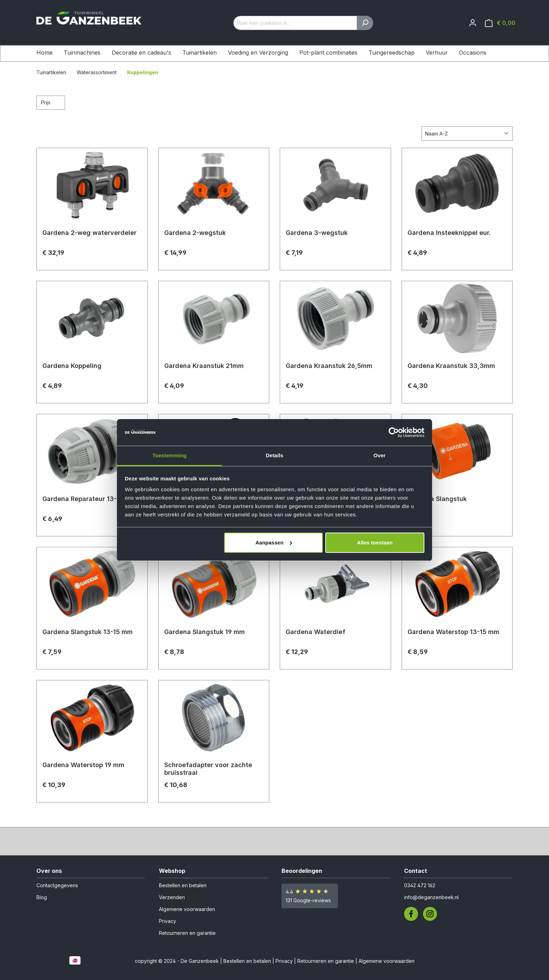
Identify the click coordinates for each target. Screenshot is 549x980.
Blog (42, 897)
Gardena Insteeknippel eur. (449, 233)
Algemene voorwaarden (187, 909)
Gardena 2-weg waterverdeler (89, 233)
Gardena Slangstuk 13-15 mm (88, 632)
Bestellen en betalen (183, 885)
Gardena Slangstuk (437, 499)
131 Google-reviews (308, 900)
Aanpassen (274, 543)
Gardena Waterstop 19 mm (83, 765)
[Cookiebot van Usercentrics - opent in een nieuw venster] (394, 432)
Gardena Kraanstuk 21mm (204, 366)
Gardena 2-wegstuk (195, 233)
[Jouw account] (473, 23)
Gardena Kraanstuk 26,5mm (329, 366)
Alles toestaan (375, 543)
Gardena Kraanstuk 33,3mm (451, 366)
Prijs (51, 102)
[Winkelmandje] (500, 23)
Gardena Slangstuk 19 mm (204, 632)
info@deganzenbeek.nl (431, 897)
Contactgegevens (57, 885)
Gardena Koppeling (72, 366)
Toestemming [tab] (169, 455)
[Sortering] (467, 134)
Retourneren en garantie (187, 933)
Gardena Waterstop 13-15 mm (453, 632)
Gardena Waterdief (315, 632)
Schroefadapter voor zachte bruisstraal (208, 769)
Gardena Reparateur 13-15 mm (89, 499)
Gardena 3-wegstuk (317, 233)
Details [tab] (274, 455)
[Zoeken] (365, 23)
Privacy (168, 921)
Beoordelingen (302, 871)
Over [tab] (380, 455)
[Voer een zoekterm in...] (295, 23)
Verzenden (172, 897)
